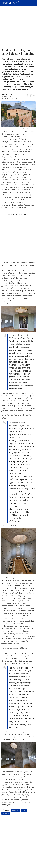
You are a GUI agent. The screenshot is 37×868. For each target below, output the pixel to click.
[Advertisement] (18, 19)
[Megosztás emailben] (34, 96)
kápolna (24, 811)
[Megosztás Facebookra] (27, 96)
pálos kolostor (16, 811)
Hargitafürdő (6, 813)
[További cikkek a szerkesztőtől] (7, 94)
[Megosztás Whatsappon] (31, 96)
